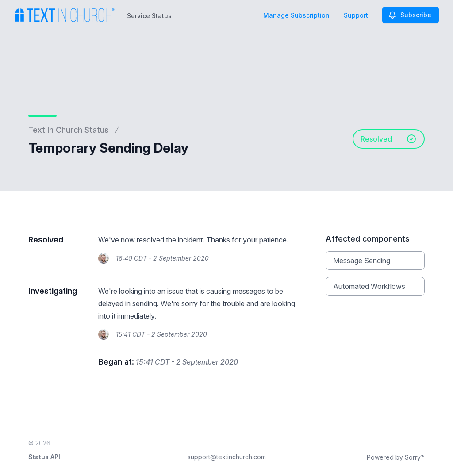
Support (356, 15)
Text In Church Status (69, 130)
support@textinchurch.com (227, 457)
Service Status (149, 16)
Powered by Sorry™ (396, 457)
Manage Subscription (296, 15)
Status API (44, 457)
